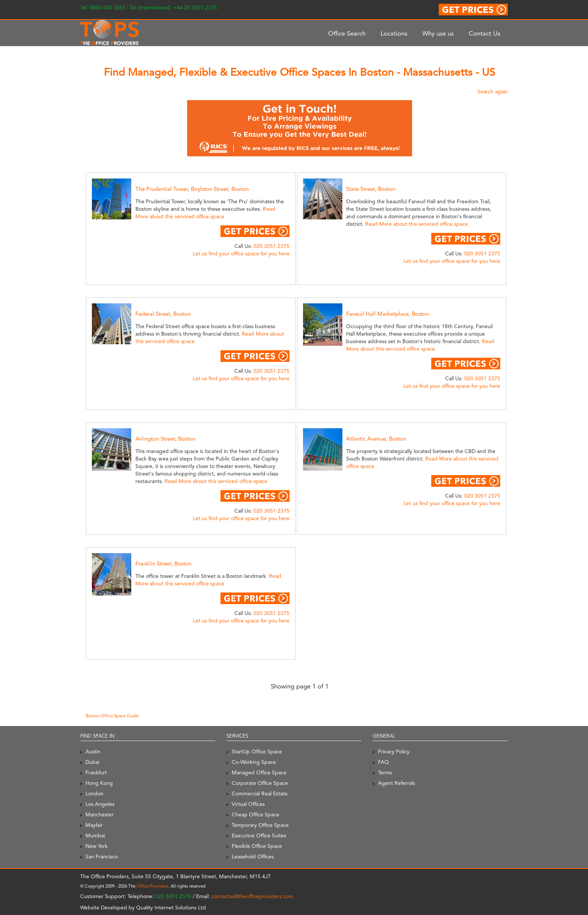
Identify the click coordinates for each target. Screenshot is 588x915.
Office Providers (152, 886)
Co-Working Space (254, 762)
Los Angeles (100, 804)
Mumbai (95, 835)
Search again (493, 91)
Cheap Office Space (256, 814)
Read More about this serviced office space (417, 224)
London (94, 793)
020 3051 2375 (271, 246)
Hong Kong (99, 783)
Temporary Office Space (260, 825)
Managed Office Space (259, 772)
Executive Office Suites (259, 835)
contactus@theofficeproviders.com (252, 896)
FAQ (383, 762)
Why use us (438, 33)
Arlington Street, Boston (165, 439)
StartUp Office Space (257, 751)
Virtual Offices (248, 804)
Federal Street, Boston (163, 314)
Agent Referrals (397, 783)
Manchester (100, 814)
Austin (93, 751)
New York (97, 846)
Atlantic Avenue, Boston (376, 439)
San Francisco (102, 856)
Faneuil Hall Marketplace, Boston (388, 314)
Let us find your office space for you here (241, 253)
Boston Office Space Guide (112, 716)
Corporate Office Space (260, 783)
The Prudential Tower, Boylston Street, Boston (192, 189)
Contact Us (484, 33)
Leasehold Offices (253, 856)
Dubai (92, 762)
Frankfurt (96, 772)
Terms (385, 772)
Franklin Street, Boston (163, 564)
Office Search (347, 33)
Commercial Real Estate (260, 793)
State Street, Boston (371, 189)
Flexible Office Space (257, 846)
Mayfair (94, 825)
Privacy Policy (394, 751)
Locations (394, 33)
